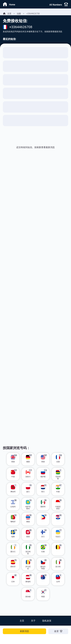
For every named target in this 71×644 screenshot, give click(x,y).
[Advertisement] (35, 191)
